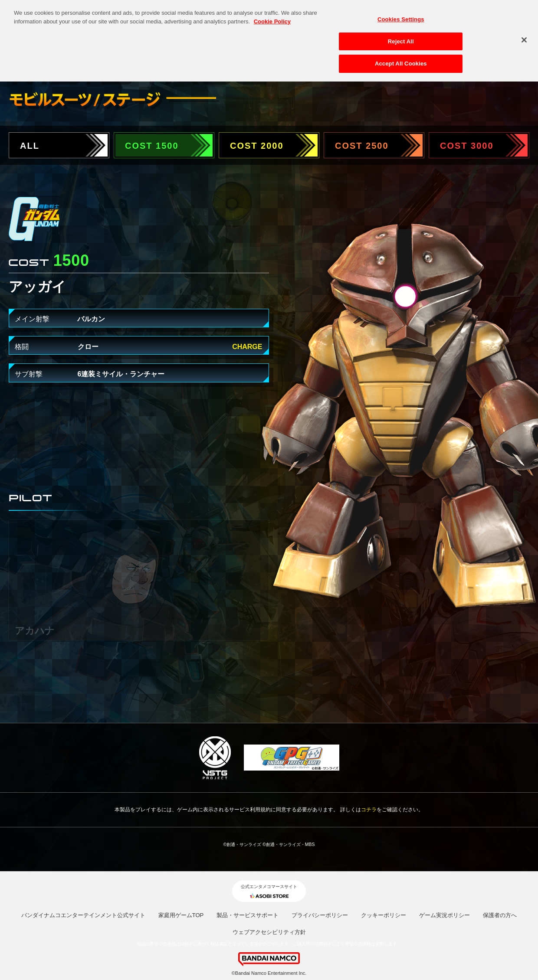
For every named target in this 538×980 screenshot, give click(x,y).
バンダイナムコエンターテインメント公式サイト (83, 915)
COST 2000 (257, 146)
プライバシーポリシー (320, 915)
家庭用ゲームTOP (181, 915)
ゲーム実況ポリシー (445, 915)
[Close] (524, 36)
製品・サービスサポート (248, 915)
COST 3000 (467, 146)
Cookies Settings (401, 16)
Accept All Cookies (401, 60)
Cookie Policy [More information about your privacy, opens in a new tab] (272, 18)
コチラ (369, 810)
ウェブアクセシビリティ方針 (269, 932)
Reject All (401, 38)
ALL (30, 146)
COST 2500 (362, 146)
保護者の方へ (500, 915)
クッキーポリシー (384, 915)
